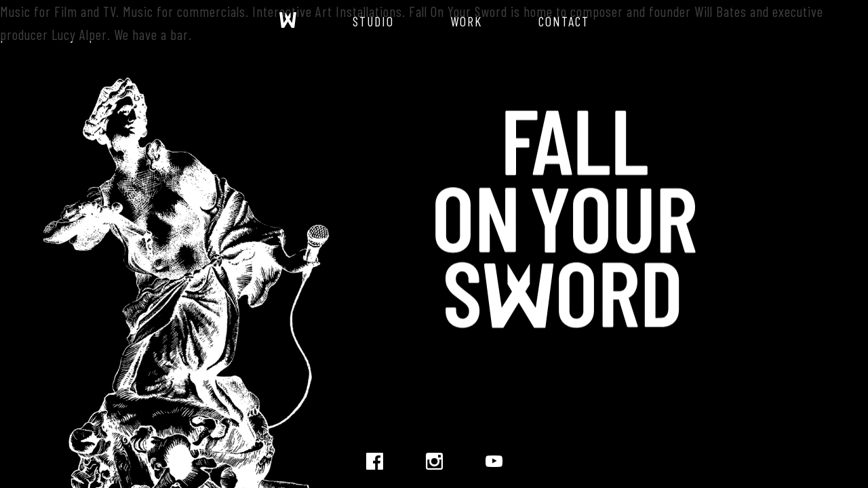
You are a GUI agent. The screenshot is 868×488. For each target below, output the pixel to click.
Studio (373, 21)
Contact (564, 21)
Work (466, 21)
